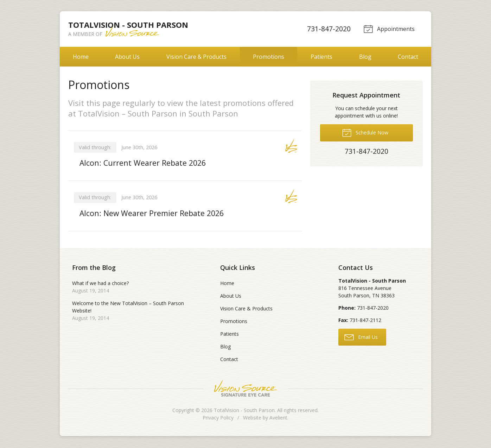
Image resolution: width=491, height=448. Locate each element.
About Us (127, 57)
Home (81, 57)
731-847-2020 (328, 29)
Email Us (361, 337)
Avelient (278, 418)
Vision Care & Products (196, 57)
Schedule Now (365, 132)
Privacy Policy (218, 418)
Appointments (388, 29)
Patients (321, 57)
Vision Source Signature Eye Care (245, 389)
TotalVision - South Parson (244, 411)
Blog (365, 57)
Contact (408, 57)
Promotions (269, 57)
